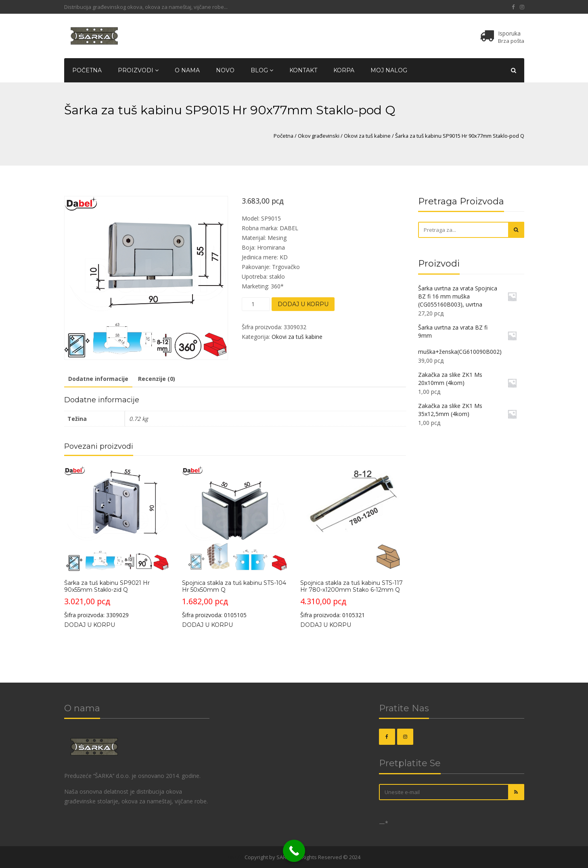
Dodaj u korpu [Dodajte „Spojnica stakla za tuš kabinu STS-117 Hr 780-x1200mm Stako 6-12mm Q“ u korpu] (326, 625)
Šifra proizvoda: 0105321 (353, 542)
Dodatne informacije (98, 379)
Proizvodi (138, 70)
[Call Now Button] (294, 851)
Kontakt (303, 70)
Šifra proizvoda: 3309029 (117, 542)
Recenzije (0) (157, 379)
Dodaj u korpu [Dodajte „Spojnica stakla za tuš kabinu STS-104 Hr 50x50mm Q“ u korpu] (207, 625)
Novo (225, 70)
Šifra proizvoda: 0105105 (235, 542)
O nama (187, 70)
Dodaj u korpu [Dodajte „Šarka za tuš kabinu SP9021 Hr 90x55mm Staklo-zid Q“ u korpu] (90, 625)
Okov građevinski (319, 136)
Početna (87, 70)
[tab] (98, 379)
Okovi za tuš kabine (367, 136)
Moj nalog (389, 70)
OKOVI (235, 857)
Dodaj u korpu (303, 304)
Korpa (344, 70)
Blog (262, 70)
